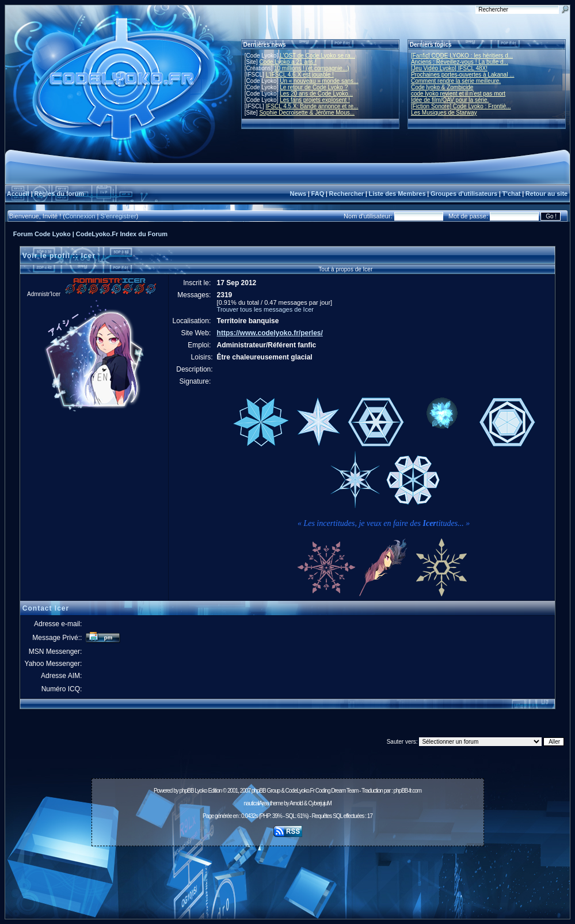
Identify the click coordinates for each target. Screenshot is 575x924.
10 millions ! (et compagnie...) (312, 68)
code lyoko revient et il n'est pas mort (458, 94)
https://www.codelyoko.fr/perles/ (270, 333)
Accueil (18, 194)
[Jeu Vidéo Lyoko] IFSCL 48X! (449, 68)
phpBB (187, 791)
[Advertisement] (288, 876)
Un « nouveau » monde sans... (319, 81)
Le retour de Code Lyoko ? (314, 87)
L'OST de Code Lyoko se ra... (317, 56)
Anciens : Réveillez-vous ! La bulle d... (460, 62)
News (298, 194)
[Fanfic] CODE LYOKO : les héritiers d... (462, 56)
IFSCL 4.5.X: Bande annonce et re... (312, 106)
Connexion (80, 216)
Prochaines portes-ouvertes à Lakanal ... (463, 75)
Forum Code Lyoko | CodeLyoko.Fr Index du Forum (90, 234)
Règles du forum (59, 194)
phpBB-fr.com (407, 791)
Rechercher (347, 194)
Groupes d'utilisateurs (464, 194)
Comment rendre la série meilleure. (456, 81)
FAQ (318, 194)
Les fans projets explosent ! (315, 100)
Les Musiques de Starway (444, 113)
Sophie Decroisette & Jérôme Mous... (307, 113)
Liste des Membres (397, 194)
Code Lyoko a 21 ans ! (288, 62)
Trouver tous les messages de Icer (265, 309)
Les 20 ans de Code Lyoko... (316, 94)
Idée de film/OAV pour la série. (450, 100)
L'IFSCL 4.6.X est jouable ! (300, 75)
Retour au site (547, 194)
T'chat (512, 194)
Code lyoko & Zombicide (442, 87)
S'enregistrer (119, 216)
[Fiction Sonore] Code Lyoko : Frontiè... (461, 106)
